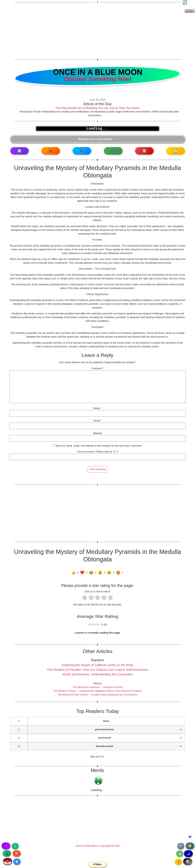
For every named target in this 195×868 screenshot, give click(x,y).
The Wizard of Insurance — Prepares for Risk (97, 687)
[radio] (85, 598)
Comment (97, 369)
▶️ (190, 846)
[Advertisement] (98, 29)
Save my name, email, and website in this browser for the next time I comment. (99, 446)
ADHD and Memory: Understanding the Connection (97, 674)
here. (102, 757)
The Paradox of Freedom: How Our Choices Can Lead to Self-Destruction (97, 670)
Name (97, 408)
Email (97, 421)
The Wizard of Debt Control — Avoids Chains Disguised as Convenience (98, 695)
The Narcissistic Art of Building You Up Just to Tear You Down (97, 108)
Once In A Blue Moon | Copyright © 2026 (97, 846)
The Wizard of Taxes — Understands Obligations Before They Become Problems (97, 691)
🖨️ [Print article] (181, 846)
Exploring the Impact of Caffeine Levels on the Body (98, 665)
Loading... (98, 790)
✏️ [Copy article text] (15, 846)
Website (98, 433)
